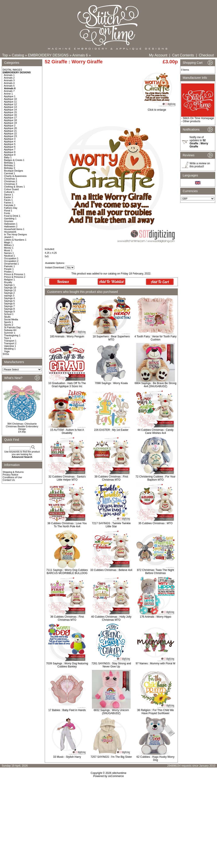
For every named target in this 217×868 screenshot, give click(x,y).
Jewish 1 (9, 237)
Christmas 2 (11, 181)
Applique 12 (10, 104)
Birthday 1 (10, 163)
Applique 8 (10, 152)
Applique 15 (10, 112)
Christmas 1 (11, 179)
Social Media (11, 319)
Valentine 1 (10, 346)
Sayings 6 (9, 304)
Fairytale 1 (10, 205)
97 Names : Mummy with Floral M (156, 663)
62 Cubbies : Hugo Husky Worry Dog (156, 758)
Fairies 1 (9, 203)
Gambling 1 (10, 218)
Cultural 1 (9, 192)
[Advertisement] (109, 816)
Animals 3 (9, 80)
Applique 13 (10, 107)
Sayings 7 (9, 306)
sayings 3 (9, 296)
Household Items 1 (14, 229)
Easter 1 (9, 197)
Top (5, 55)
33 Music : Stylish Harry (67, 757)
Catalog (18, 55)
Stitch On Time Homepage (198, 118)
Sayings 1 (9, 285)
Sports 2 (9, 325)
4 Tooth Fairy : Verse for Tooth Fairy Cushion (155, 338)
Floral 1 (8, 211)
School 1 (9, 314)
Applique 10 (10, 99)
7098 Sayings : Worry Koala (111, 383)
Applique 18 (10, 120)
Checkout (206, 55)
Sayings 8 (9, 309)
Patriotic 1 (9, 266)
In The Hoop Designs (15, 234)
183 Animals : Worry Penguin (67, 336)
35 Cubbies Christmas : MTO (156, 523)
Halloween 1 (11, 224)
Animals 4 (9, 83)
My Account (158, 55)
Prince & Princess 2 (15, 277)
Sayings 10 (10, 288)
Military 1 (9, 245)
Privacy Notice (10, 475)
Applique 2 (10, 126)
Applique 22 (10, 133)
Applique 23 (10, 136)
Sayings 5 (9, 301)
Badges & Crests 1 (14, 160)
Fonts (7, 213)
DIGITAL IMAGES (12, 70)
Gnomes (9, 221)
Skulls (7, 317)
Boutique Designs (14, 171)
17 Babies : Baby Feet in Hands (67, 710)
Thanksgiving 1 (12, 335)
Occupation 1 (11, 258)
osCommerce (116, 776)
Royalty (8, 282)
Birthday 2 (10, 165)
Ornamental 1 (11, 264)
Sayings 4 (9, 298)
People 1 (9, 269)
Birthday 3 (10, 168)
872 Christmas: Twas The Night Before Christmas (156, 572)
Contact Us (9, 480)
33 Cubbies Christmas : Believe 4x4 (111, 570)
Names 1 (9, 253)
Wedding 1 (10, 349)
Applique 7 (10, 149)
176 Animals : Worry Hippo (155, 617)
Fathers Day (11, 208)
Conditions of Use (12, 477)
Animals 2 (9, 78)
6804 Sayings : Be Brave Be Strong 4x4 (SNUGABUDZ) (156, 385)
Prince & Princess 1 (15, 274)
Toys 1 (8, 338)
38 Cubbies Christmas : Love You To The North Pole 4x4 (67, 525)
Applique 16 (10, 115)
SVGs (6, 354)
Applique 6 (10, 147)
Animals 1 (9, 75)
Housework (10, 232)
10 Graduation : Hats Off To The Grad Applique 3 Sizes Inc (67, 385)
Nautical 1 (9, 256)
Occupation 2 (11, 261)
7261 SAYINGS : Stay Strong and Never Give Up (111, 665)
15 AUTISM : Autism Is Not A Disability (67, 431)
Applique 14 (10, 110)
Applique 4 (10, 141)
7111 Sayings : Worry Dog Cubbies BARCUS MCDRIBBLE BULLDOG (67, 572)
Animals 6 (80, 55)
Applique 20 (10, 128)
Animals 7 (9, 91)
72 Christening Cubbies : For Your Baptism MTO (155, 478)
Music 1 (8, 250)
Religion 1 (9, 280)
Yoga (7, 351)
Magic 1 (8, 242)
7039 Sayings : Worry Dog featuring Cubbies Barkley (67, 665)
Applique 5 (10, 144)
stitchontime (119, 773)
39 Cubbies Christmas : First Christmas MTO (111, 478)
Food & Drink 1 (12, 216)
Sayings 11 (10, 290)
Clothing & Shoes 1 (14, 187)
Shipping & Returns (13, 472)
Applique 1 (10, 96)
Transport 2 (10, 343)
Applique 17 (10, 118)
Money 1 (9, 248)
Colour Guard (11, 189)
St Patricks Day (12, 327)
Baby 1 (8, 157)
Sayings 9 (9, 311)
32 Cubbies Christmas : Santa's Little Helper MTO (67, 478)
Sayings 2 (9, 293)
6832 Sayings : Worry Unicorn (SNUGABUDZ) (111, 712)
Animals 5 (9, 86)
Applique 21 (10, 131)
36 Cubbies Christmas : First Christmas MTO (67, 618)
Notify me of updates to (199, 142)
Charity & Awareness (15, 176)
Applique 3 (10, 139)
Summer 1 (10, 333)
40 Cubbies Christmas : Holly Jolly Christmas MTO (111, 618)
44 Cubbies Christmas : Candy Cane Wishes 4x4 (156, 431)
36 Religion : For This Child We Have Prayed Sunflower (155, 712)
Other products (191, 121)
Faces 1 (8, 200)
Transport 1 (10, 341)
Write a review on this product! (200, 165)
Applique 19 (10, 123)
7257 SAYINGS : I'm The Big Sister (111, 757)
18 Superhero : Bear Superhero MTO (111, 338)
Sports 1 (9, 322)
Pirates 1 (9, 272)
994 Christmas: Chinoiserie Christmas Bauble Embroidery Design (22, 426)
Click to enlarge (157, 109)
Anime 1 (8, 94)
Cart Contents (183, 55)
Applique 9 (10, 155)
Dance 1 (9, 195)
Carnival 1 (10, 173)
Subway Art (10, 330)
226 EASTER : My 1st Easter (111, 430)
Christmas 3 (11, 184)
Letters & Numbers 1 (15, 240)
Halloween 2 (11, 226)
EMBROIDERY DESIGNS (48, 55)
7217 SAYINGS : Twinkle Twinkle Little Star (111, 525)
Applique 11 (10, 102)
